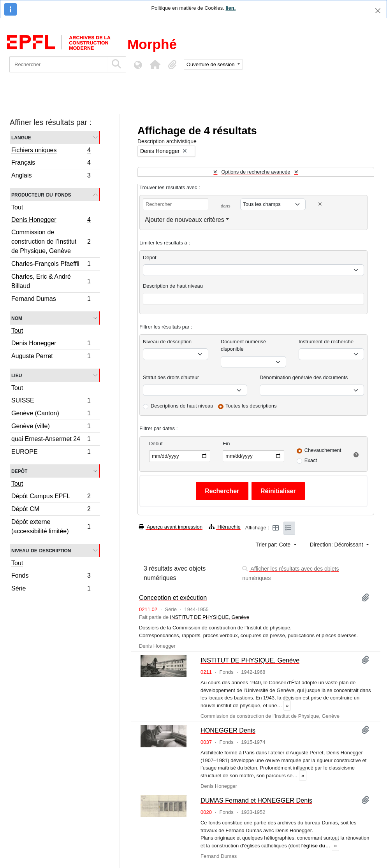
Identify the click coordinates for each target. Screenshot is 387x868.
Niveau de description (41, 550)
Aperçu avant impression (171, 527)
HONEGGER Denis (228, 730)
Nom (17, 318)
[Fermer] (378, 11)
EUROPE (51, 453)
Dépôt (150, 257)
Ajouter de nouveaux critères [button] (185, 220)
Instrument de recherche (326, 342)
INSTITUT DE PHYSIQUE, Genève (209, 617)
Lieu (17, 375)
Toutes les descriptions (251, 406)
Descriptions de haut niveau (182, 406)
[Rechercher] (59, 64)
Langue (21, 137)
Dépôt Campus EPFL (51, 497)
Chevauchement (323, 450)
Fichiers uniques (51, 151)
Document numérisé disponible (243, 345)
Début (156, 444)
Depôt (19, 471)
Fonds (51, 577)
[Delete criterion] (320, 204)
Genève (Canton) (51, 414)
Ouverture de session (211, 64)
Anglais (51, 176)
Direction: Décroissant (337, 545)
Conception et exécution (173, 597)
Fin (226, 444)
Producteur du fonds (41, 194)
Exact (311, 460)
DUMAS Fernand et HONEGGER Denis (256, 800)
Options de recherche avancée (256, 172)
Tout (17, 207)
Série (51, 589)
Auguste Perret (51, 357)
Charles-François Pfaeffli (51, 265)
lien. (230, 8)
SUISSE (51, 401)
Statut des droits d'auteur (171, 377)
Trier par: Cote (274, 545)
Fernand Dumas (51, 300)
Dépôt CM (51, 510)
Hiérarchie (225, 527)
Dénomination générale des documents (304, 377)
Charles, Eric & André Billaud (51, 281)
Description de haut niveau (173, 286)
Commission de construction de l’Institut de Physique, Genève (51, 242)
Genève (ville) (51, 427)
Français (51, 164)
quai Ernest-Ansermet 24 (51, 440)
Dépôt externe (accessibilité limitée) (51, 526)
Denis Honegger (51, 221)
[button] (155, 65)
